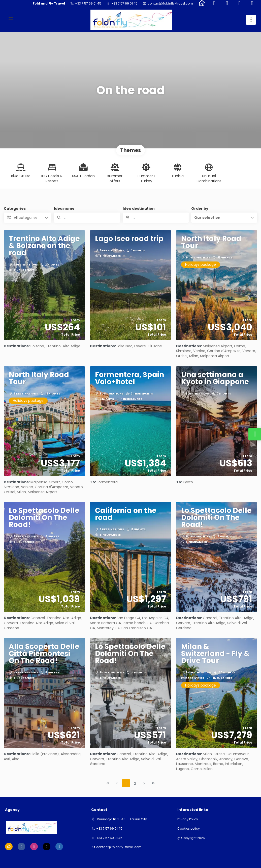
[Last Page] (153, 783)
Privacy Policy (188, 819)
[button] (224, 218)
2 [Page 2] (135, 783)
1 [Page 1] (126, 783)
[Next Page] (144, 783)
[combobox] (156, 218)
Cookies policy (189, 829)
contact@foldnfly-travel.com (170, 4)
